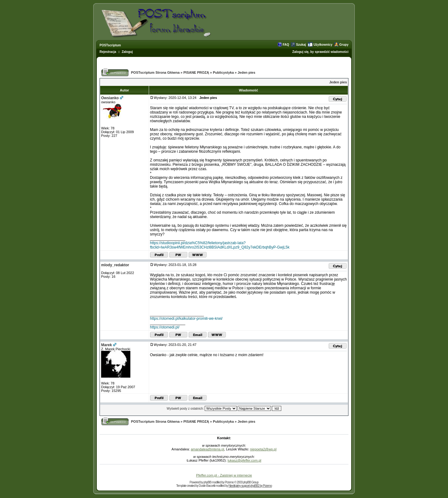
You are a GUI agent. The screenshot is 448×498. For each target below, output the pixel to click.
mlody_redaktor (115, 265)
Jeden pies (247, 72)
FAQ (286, 45)
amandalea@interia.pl (207, 449)
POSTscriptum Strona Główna (155, 72)
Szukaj (301, 45)
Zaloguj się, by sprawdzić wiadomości (320, 52)
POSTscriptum (110, 45)
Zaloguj (127, 52)
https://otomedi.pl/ (165, 327)
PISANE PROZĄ (196, 72)
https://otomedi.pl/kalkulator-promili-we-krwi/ (186, 319)
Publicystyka (223, 72)
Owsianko (110, 98)
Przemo (229, 482)
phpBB (207, 482)
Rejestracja (108, 52)
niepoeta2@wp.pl (263, 449)
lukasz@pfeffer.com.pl (245, 460)
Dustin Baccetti (207, 486)
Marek (107, 345)
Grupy (344, 45)
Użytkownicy (323, 45)
